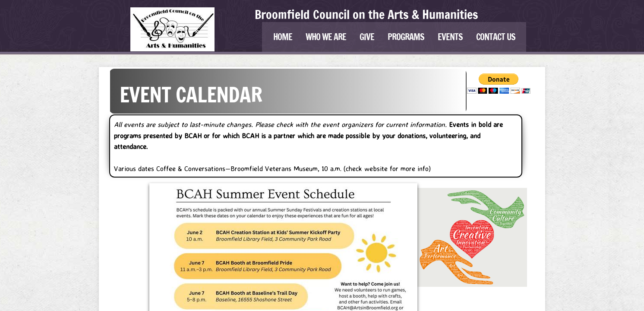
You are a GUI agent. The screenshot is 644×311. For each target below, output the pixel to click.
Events (450, 37)
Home (283, 37)
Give (367, 37)
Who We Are (326, 37)
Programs (406, 37)
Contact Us (496, 37)
